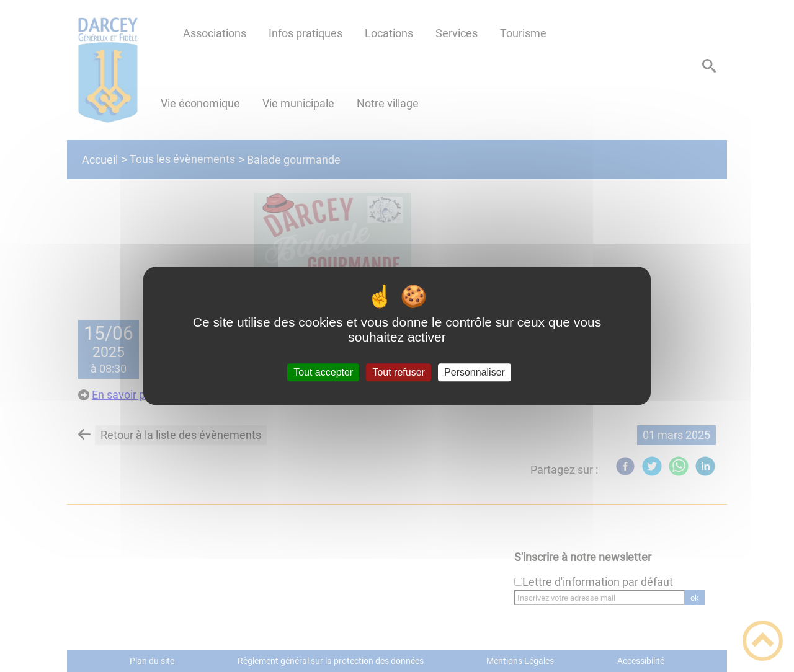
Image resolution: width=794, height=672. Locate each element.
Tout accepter (323, 372)
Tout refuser (398, 372)
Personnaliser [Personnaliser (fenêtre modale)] (475, 372)
